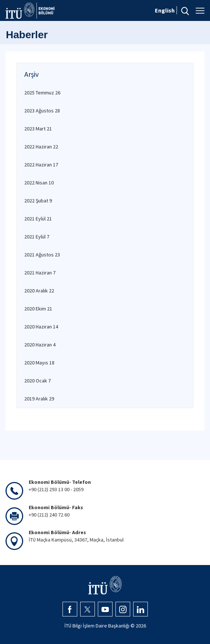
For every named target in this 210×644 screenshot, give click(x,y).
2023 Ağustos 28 (42, 111)
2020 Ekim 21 (38, 309)
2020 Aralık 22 (39, 291)
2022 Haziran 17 (41, 165)
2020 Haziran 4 (40, 345)
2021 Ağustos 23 (42, 255)
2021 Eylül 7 (37, 237)
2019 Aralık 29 (39, 399)
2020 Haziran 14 (41, 327)
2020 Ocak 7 (38, 381)
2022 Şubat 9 (38, 201)
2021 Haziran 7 (40, 273)
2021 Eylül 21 (38, 219)
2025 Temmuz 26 (42, 93)
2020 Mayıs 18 (39, 363)
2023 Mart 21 (38, 129)
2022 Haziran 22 (41, 147)
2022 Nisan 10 (39, 183)
